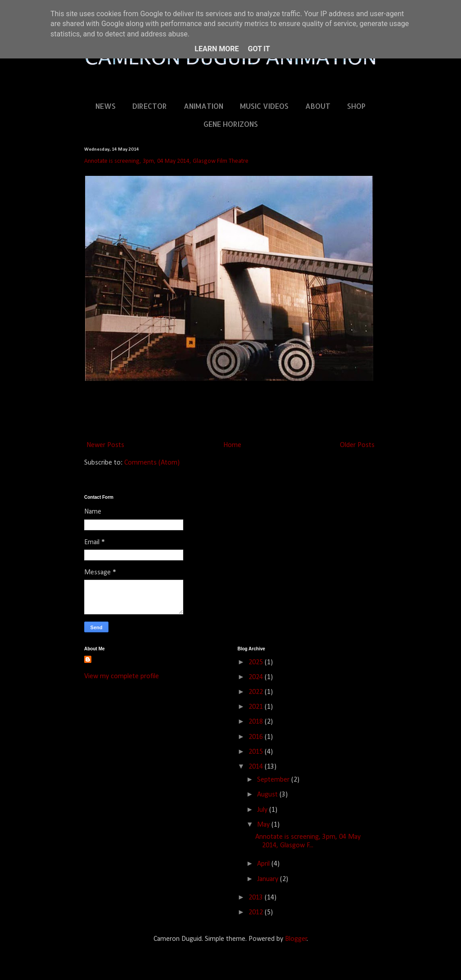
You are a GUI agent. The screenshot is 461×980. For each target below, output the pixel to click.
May (264, 825)
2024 (257, 677)
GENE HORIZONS (231, 124)
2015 (257, 752)
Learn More (217, 49)
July (263, 810)
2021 (257, 707)
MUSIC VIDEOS (264, 106)
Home (232, 445)
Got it (259, 49)
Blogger (296, 939)
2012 (257, 913)
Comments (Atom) (152, 463)
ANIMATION (203, 106)
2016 (257, 737)
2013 (257, 898)
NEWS (106, 106)
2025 (257, 662)
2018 (257, 722)
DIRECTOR (150, 106)
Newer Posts (105, 445)
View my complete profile (122, 676)
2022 (257, 692)
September (274, 780)
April (264, 864)
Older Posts (357, 445)
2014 (257, 767)
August (268, 795)
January (269, 879)
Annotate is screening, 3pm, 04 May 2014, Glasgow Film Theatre (166, 161)
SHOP (356, 106)
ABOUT (318, 106)
